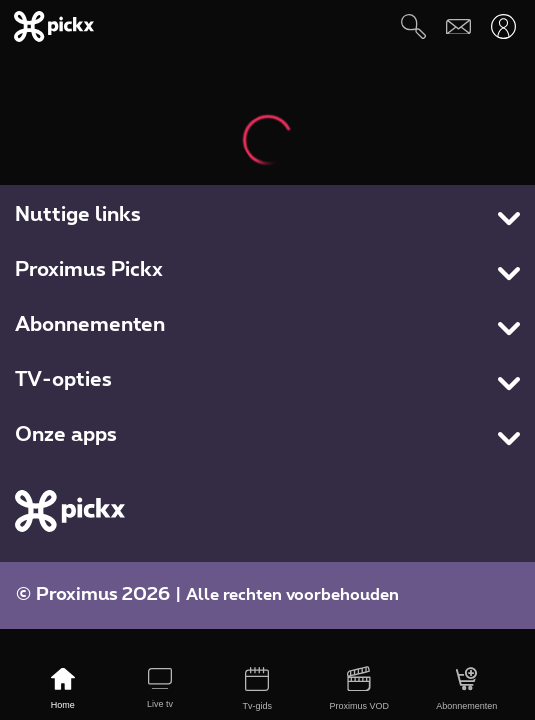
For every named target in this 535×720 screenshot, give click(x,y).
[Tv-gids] (257, 690)
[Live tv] (159, 690)
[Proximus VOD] (359, 690)
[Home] (62, 690)
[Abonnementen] (467, 690)
